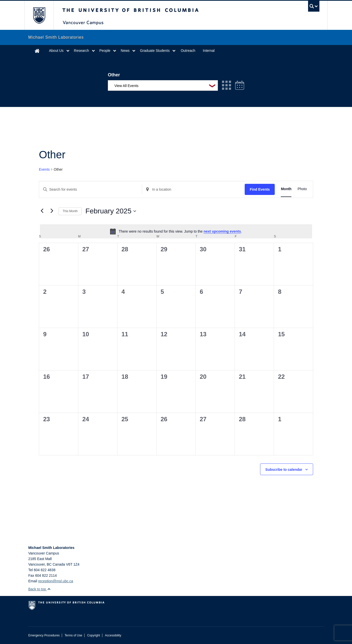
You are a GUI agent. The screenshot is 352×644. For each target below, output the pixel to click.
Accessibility (113, 635)
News (125, 51)
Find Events (260, 189)
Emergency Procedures (44, 635)
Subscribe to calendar (284, 470)
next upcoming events (222, 231)
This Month (70, 211)
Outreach (188, 51)
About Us (56, 51)
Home (37, 51)
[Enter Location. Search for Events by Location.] (194, 190)
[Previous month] (42, 211)
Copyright (94, 635)
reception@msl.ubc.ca (56, 581)
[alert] (176, 231)
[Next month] (52, 211)
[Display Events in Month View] (286, 189)
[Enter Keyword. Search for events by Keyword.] (91, 190)
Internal (209, 51)
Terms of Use (73, 635)
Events (44, 169)
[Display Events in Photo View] (302, 189)
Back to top (40, 589)
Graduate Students (155, 51)
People (105, 51)
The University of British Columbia (39, 15)
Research (82, 51)
